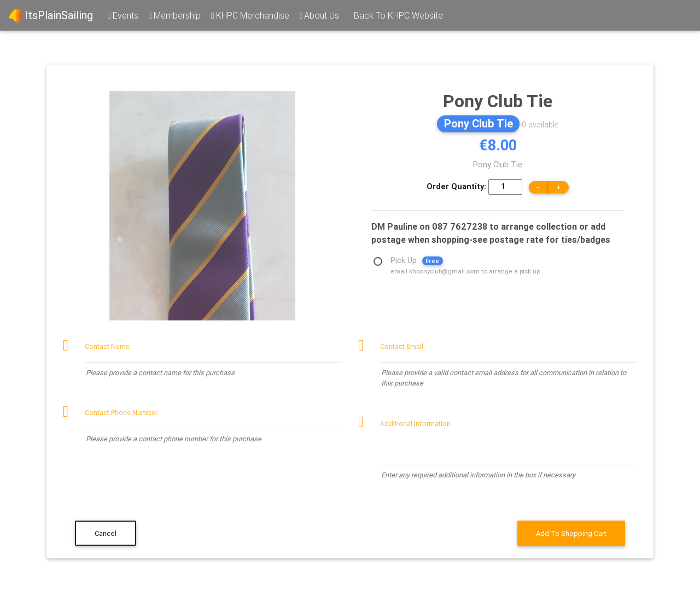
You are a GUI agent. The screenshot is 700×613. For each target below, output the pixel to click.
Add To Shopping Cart (571, 533)
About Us (319, 15)
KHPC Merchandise (249, 15)
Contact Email (402, 346)
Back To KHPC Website (398, 15)
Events (122, 15)
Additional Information (415, 424)
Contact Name (107, 346)
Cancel (106, 533)
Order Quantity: (456, 186)
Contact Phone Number (121, 413)
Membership (174, 15)
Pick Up (465, 262)
